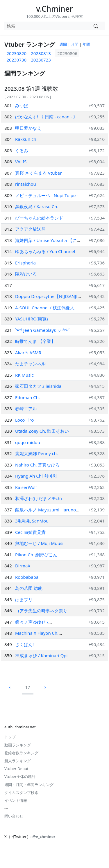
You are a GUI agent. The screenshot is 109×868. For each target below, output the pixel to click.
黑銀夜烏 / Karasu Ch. (37, 206)
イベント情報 (16, 800)
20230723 (41, 60)
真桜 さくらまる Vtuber (38, 173)
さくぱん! (24, 644)
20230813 (41, 53)
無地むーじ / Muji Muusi (39, 543)
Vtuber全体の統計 (20, 776)
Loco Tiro (24, 420)
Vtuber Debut (16, 769)
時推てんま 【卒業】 (35, 341)
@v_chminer (44, 837)
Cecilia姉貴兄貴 (30, 532)
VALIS (21, 162)
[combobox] (46, 26)
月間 (75, 44)
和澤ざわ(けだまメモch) (38, 498)
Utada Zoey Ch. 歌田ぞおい (42, 431)
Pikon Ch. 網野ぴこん (36, 555)
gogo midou (28, 442)
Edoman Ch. (27, 397)
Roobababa (27, 577)
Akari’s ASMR (28, 353)
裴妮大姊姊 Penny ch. (36, 453)
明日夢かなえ (28, 128)
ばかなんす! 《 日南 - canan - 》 (46, 117)
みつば (22, 106)
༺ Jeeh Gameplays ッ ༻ (42, 330)
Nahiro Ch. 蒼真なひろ (37, 465)
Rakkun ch (26, 139)
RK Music (24, 375)
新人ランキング (18, 761)
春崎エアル (26, 408)
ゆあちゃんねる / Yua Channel (45, 251)
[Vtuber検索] (96, 26)
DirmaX (23, 566)
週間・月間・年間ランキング (29, 785)
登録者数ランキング (21, 753)
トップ (10, 737)
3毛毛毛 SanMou (32, 521)
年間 (86, 44)
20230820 (17, 53)
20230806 (67, 53)
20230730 (17, 60)
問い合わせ (14, 816)
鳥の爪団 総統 (29, 588)
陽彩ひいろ (26, 274)
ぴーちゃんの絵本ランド (39, 218)
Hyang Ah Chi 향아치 (36, 476)
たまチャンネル (30, 364)
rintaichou (26, 184)
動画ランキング (18, 745)
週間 (63, 44)
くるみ (22, 150)
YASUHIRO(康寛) (32, 319)
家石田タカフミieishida (38, 386)
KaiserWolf (26, 487)
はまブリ (24, 599)
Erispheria (25, 263)
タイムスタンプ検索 (21, 792)
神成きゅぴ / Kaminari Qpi (41, 655)
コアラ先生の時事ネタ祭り (41, 611)
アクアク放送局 (30, 229)
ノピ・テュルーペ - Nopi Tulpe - (47, 195)
